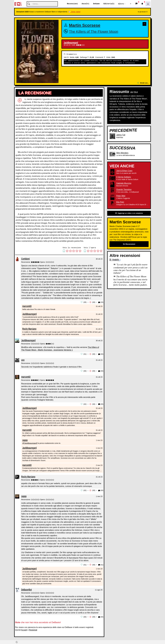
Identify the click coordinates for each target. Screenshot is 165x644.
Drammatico (70, 54)
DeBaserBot (26, 589)
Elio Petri (120, 202)
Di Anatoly (114, 260)
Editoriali (109, 4)
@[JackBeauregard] (30, 443)
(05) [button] (101, 404)
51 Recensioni (129, 244)
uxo (23, 360)
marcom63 (27, 306)
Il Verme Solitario (124, 177)
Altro (121, 4)
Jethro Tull (121, 135)
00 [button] (94, 302)
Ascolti (86, 4)
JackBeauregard (71, 43)
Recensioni (72, 4)
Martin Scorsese (85, 25)
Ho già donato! (143, 12)
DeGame (96, 4)
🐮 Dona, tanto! (74, 12)
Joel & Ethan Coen (124, 171)
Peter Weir (121, 196)
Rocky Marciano (29, 329)
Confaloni (25, 259)
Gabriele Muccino (124, 183)
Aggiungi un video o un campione (129, 213)
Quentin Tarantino (124, 190)
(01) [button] (101, 564)
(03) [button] (101, 302)
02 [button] (85, 404)
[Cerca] (42, 4)
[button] (131, 4)
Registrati (33, 629)
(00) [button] (101, 354)
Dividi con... (143, 83)
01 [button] (85, 354)
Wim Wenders (122, 153)
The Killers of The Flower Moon (94, 32)
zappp (25, 440)
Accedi (24, 629)
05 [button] (85, 302)
